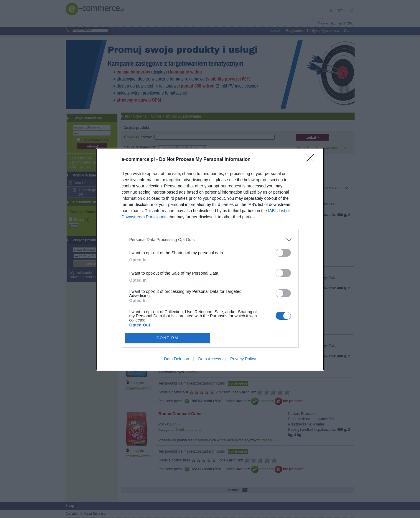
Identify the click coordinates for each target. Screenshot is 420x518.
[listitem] (210, 240)
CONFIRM (168, 338)
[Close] (312, 160)
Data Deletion (177, 359)
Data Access (210, 359)
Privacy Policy (243, 359)
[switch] (283, 253)
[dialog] (210, 259)
